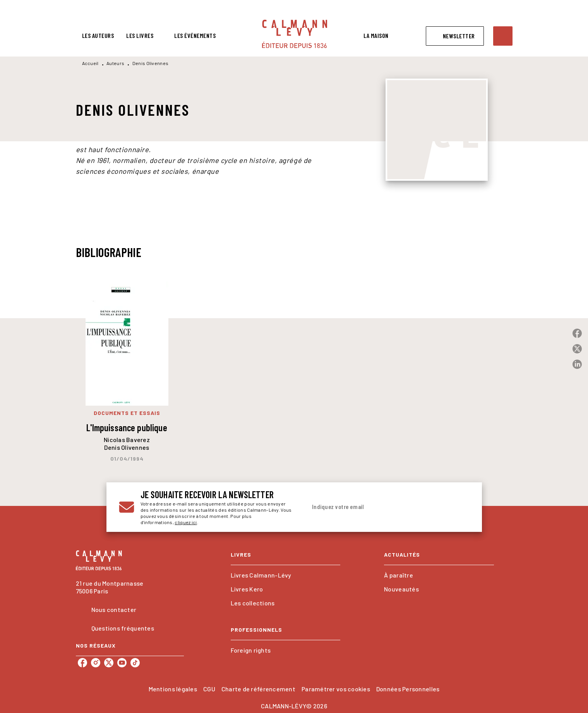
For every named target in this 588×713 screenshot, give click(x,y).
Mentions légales (173, 689)
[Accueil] (295, 34)
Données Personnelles (408, 689)
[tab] (98, 36)
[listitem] (82, 663)
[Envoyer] (460, 507)
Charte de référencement (258, 689)
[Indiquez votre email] (378, 507)
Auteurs (115, 63)
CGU (209, 689)
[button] (455, 36)
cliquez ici (186, 522)
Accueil (90, 63)
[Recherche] (503, 36)
